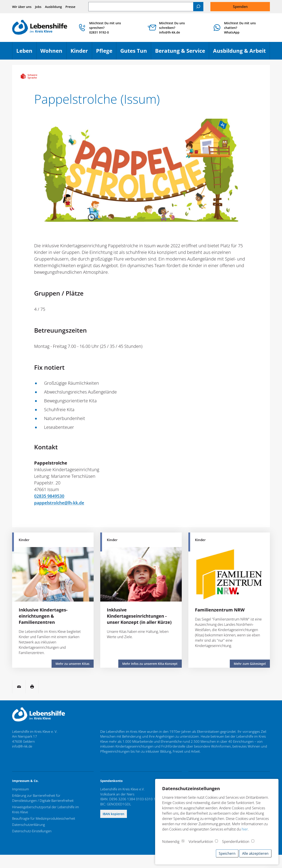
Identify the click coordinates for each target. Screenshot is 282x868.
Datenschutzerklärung (29, 824)
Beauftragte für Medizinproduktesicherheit (44, 818)
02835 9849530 (49, 496)
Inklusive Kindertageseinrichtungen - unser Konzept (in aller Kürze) (139, 616)
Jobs (38, 7)
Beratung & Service (182, 53)
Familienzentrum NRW (220, 610)
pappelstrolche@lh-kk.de (61, 503)
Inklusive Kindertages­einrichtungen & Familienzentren (43, 616)
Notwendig (171, 842)
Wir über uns (22, 7)
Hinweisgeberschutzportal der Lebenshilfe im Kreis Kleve (45, 809)
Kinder (81, 53)
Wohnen (53, 53)
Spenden (240, 7)
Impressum (20, 789)
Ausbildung (53, 7)
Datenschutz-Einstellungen (32, 831)
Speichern (227, 853)
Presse (70, 7)
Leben (26, 53)
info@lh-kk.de (22, 746)
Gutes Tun (136, 53)
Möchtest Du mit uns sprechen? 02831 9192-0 (108, 28)
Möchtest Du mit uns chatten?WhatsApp (241, 28)
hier (245, 829)
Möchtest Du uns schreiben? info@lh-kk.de (174, 28)
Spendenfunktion (236, 842)
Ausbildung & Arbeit (241, 53)
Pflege (106, 53)
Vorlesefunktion (201, 842)
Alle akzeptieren (255, 853)
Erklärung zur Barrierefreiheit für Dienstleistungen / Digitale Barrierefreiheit (43, 798)
